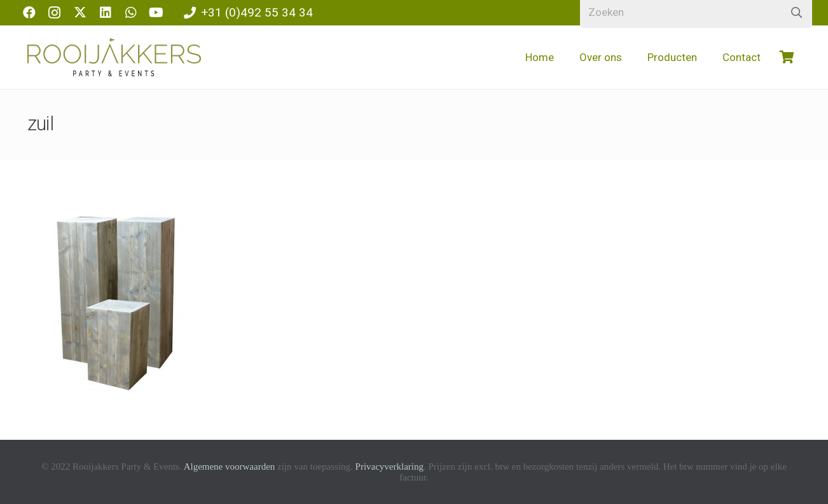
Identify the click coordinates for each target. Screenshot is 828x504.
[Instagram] (55, 13)
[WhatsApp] (131, 13)
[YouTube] (156, 13)
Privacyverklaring (390, 467)
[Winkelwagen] (787, 57)
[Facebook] (29, 13)
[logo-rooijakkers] (114, 57)
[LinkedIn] (106, 13)
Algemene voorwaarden (230, 467)
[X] (80, 13)
